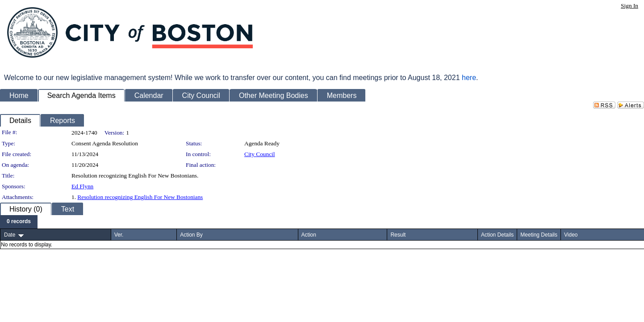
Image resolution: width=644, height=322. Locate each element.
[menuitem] (19, 222)
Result (398, 235)
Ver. (119, 235)
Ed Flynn (82, 186)
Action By (191, 235)
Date (10, 235)
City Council (260, 154)
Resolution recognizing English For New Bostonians (140, 197)
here (469, 78)
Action (309, 235)
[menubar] (19, 222)
